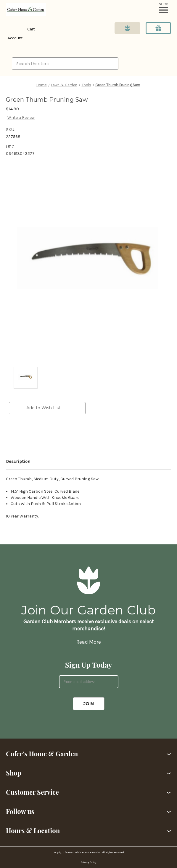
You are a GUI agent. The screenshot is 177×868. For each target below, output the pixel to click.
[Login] (14, 34)
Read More (89, 642)
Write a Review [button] (21, 117)
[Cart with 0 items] (30, 29)
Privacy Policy (89, 862)
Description (18, 461)
